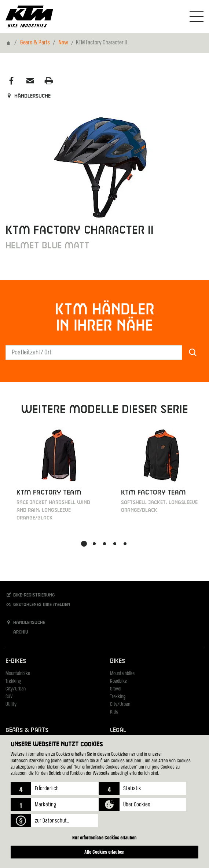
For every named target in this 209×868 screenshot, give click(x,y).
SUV (9, 697)
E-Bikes (16, 661)
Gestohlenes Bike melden (38, 604)
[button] (54, 788)
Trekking (13, 681)
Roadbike (118, 681)
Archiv (17, 632)
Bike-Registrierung (30, 595)
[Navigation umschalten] (197, 17)
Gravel (116, 689)
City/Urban (16, 689)
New (63, 43)
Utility (11, 705)
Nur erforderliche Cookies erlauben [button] (104, 837)
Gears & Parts (35, 43)
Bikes (118, 661)
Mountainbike (18, 674)
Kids (114, 712)
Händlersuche (28, 96)
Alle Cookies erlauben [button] (104, 852)
